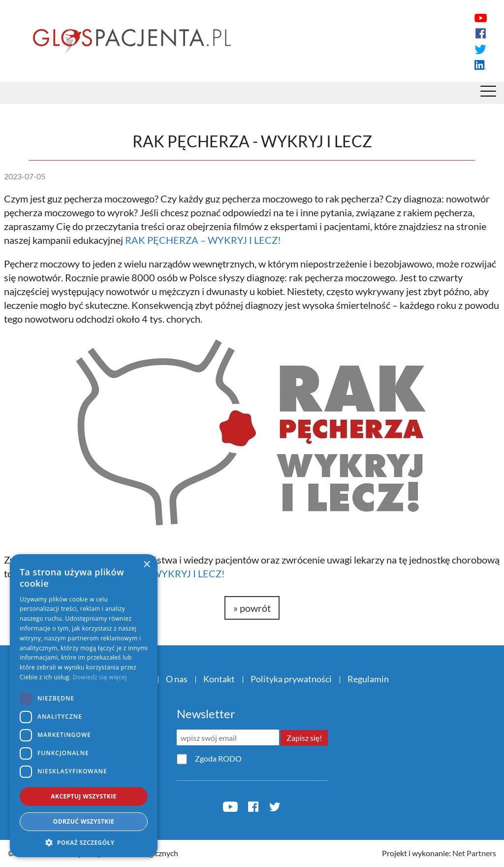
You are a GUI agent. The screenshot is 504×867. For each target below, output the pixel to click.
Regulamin (368, 679)
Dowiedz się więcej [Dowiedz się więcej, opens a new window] (100, 677)
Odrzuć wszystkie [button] (84, 821)
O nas (177, 679)
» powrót (252, 608)
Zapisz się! (304, 738)
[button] (84, 842)
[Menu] (488, 94)
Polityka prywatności (291, 679)
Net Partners (474, 853)
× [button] (146, 565)
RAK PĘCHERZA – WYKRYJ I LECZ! (203, 240)
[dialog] (84, 706)
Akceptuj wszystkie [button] (83, 796)
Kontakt (219, 679)
